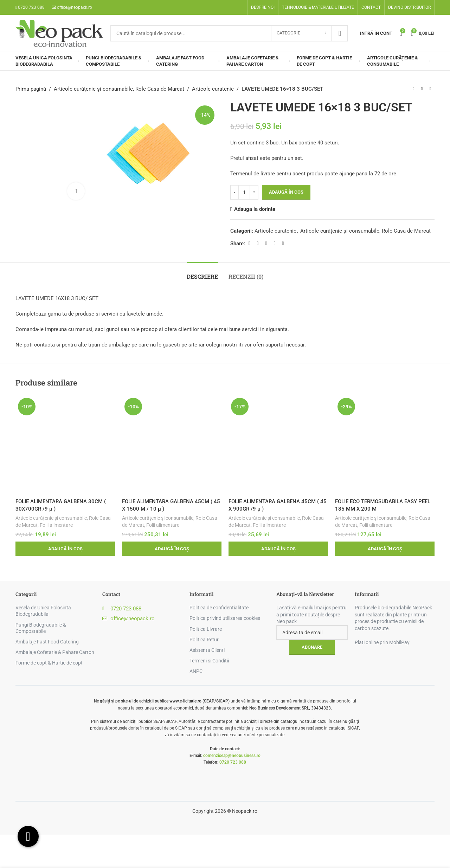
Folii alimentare (56, 525)
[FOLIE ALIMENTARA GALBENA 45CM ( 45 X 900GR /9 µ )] (278, 445)
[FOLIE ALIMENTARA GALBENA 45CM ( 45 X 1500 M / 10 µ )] (172, 445)
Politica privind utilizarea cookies (225, 618)
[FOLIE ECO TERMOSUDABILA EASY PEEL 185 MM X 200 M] (385, 445)
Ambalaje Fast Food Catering (47, 642)
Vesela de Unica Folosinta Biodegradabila (43, 611)
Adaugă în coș (286, 192)
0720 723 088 (233, 762)
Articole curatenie (213, 89)
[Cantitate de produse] (244, 192)
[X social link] (258, 243)
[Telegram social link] (283, 243)
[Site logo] (59, 33)
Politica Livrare (206, 629)
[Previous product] (413, 89)
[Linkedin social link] (275, 243)
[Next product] (430, 89)
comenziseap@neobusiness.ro (232, 756)
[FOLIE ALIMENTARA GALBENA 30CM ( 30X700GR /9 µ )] (65, 445)
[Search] (229, 33)
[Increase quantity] (254, 192)
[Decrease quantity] (235, 192)
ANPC (196, 671)
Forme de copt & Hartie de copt (49, 663)
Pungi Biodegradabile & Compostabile (41, 628)
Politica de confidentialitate (219, 608)
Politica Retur (204, 640)
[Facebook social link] (249, 243)
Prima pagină (31, 89)
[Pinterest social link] (266, 243)
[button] (65, 549)
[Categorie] (301, 33)
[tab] (202, 273)
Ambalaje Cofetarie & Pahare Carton (55, 652)
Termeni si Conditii (209, 661)
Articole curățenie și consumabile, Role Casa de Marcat (119, 89)
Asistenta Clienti (207, 650)
